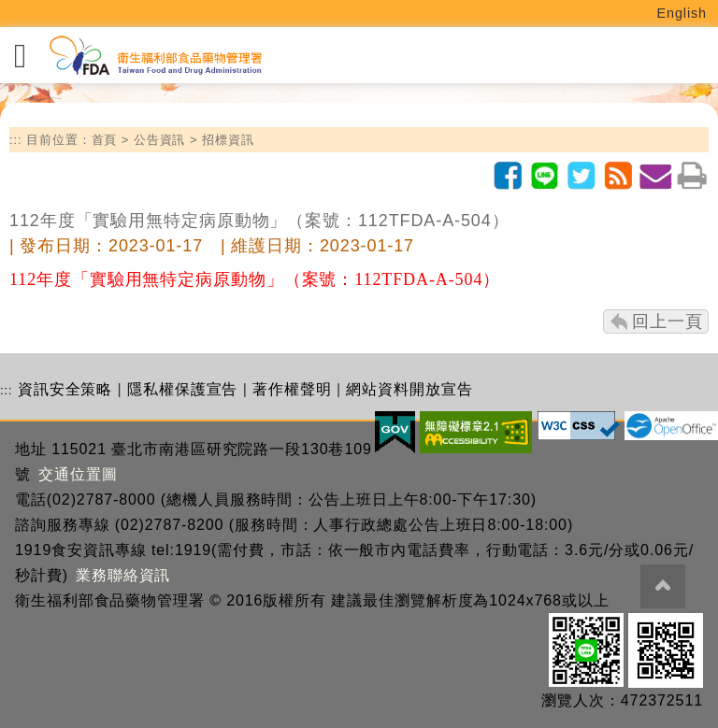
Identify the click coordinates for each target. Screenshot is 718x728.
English (682, 13)
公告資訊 (160, 140)
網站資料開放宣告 (409, 389)
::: (16, 140)
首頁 (105, 140)
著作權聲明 (292, 389)
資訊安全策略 (65, 389)
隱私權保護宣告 (182, 389)
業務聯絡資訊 (123, 575)
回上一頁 (668, 321)
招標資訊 (228, 140)
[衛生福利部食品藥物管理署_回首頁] (154, 56)
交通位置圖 (78, 474)
